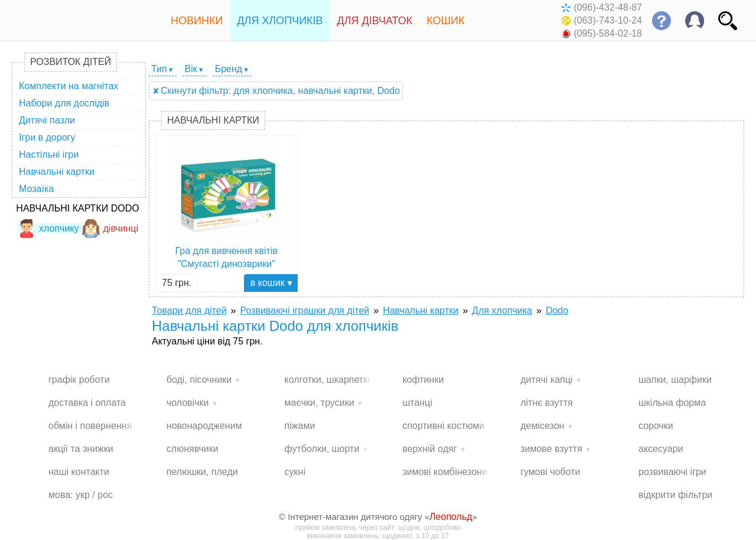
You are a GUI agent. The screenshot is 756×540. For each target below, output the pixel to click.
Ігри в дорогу (47, 137)
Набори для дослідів (64, 103)
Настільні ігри (49, 154)
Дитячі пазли (47, 120)
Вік (191, 69)
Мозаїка (36, 189)
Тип (159, 69)
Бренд (229, 69)
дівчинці (110, 228)
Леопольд (451, 517)
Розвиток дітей (71, 62)
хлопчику (48, 228)
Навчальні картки (57, 172)
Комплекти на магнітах (69, 86)
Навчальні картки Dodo (77, 208)
